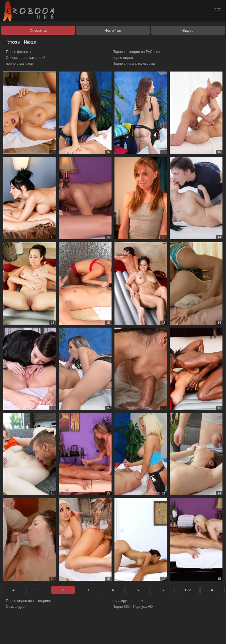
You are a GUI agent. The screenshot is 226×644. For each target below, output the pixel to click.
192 (188, 590)
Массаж (28, 42)
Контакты (102, 633)
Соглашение (82, 633)
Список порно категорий (26, 58)
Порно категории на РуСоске (136, 52)
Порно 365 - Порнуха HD (133, 607)
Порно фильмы (18, 52)
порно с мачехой (19, 64)
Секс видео (15, 607)
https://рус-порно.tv (128, 601)
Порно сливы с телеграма (134, 64)
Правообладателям (54, 633)
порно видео (123, 58)
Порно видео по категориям (29, 601)
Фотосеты (10, 42)
